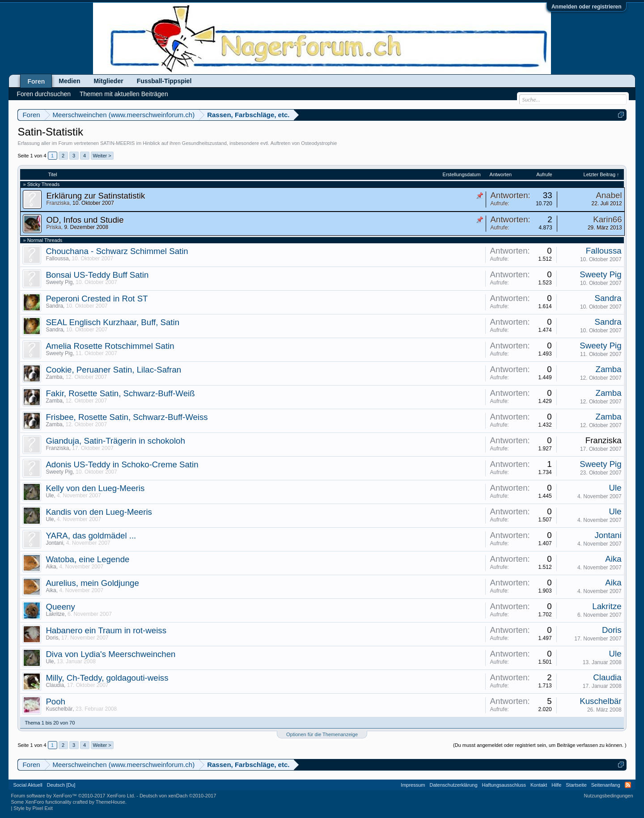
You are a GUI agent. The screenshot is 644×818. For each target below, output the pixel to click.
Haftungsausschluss (504, 785)
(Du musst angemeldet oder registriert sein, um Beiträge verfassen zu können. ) (540, 745)
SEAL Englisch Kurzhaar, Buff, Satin (112, 322)
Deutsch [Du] (61, 785)
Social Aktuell (28, 785)
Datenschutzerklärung (454, 785)
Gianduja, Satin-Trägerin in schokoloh (115, 441)
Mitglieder (109, 81)
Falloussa (57, 259)
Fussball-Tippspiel (164, 81)
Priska (53, 227)
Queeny (60, 607)
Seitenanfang (606, 785)
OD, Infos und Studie (85, 220)
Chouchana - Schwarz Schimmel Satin (117, 251)
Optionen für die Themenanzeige (322, 734)
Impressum (413, 785)
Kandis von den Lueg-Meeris (99, 512)
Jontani (54, 543)
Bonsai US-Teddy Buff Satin (97, 275)
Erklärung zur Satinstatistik (95, 196)
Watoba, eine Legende (87, 559)
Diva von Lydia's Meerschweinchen (110, 654)
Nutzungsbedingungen (609, 796)
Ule (50, 496)
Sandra (54, 306)
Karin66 (607, 219)
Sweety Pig (59, 282)
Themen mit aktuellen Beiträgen (124, 94)
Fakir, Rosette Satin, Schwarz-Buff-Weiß (120, 393)
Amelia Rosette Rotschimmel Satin (110, 346)
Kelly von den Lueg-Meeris (95, 488)
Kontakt (539, 785)
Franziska (58, 203)
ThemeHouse (110, 802)
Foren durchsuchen (44, 94)
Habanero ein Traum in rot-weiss (106, 630)
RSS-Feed (628, 785)
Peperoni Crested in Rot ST (97, 299)
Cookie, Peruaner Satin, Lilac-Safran (113, 370)
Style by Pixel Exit (33, 808)
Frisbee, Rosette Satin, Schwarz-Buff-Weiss (127, 417)
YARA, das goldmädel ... (91, 536)
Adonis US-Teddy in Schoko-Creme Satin (122, 464)
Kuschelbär (59, 709)
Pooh (55, 701)
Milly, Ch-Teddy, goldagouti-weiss (107, 678)
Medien (69, 81)
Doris (52, 638)
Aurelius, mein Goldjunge (92, 583)
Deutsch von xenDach (178, 796)
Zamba (54, 377)
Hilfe (556, 785)
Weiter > (102, 156)
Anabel (609, 195)
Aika (51, 567)
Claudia (55, 685)
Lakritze (55, 614)
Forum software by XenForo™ (73, 796)
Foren (36, 81)
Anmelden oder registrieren (587, 7)
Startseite (576, 785)
